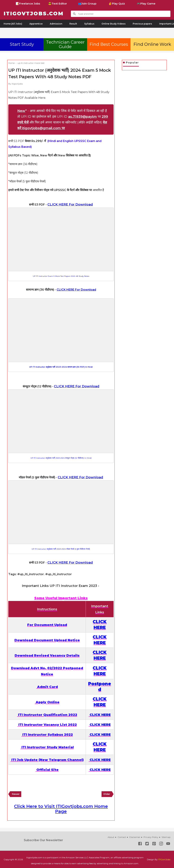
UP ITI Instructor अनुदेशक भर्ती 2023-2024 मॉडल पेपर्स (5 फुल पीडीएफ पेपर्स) (61, 549)
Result (73, 24)
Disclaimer (135, 837)
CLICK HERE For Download (70, 205)
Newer (16, 794)
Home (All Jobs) (13, 24)
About (111, 837)
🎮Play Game (146, 4)
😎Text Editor (58, 4)
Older (107, 794)
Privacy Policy (151, 837)
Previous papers (142, 24)
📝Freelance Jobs (28, 4)
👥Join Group (87, 4)
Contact (122, 837)
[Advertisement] (87, 32)
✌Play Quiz (117, 4)
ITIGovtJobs (164, 859)
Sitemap (166, 837)
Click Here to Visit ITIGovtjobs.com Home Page (61, 809)
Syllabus (89, 24)
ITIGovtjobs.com (35, 14)
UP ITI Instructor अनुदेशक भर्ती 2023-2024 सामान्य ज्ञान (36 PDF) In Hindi (61, 367)
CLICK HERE (100, 715)
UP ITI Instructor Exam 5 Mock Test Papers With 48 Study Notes (61, 276)
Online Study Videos (114, 24)
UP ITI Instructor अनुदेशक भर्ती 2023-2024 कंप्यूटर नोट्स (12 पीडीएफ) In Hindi (61, 458)
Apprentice (36, 24)
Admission (56, 24)
